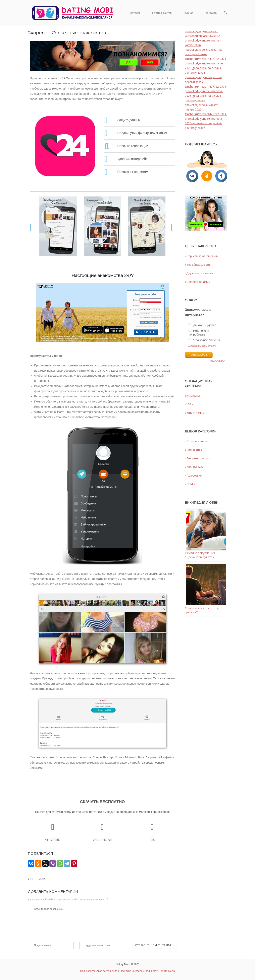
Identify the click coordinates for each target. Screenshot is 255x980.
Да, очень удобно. (203, 325)
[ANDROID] (53, 827)
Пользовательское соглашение (99, 971)
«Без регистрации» (198, 458)
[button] (32, 227)
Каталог (135, 13)
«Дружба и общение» (199, 273)
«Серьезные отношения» (202, 256)
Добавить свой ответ (202, 346)
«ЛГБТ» (190, 484)
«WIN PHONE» (194, 413)
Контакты (211, 13)
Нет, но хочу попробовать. (199, 332)
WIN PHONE (102, 840)
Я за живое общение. (205, 340)
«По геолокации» (196, 441)
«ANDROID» (193, 396)
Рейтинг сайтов (162, 13)
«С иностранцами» (197, 282)
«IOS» (189, 404)
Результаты (217, 361)
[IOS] (152, 827)
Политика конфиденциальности (139, 971)
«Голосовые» (194, 476)
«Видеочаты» (194, 450)
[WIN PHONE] (102, 827)
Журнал (188, 13)
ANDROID (53, 840)
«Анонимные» (194, 467)
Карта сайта (168, 971)
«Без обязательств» (198, 265)
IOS (152, 840)
